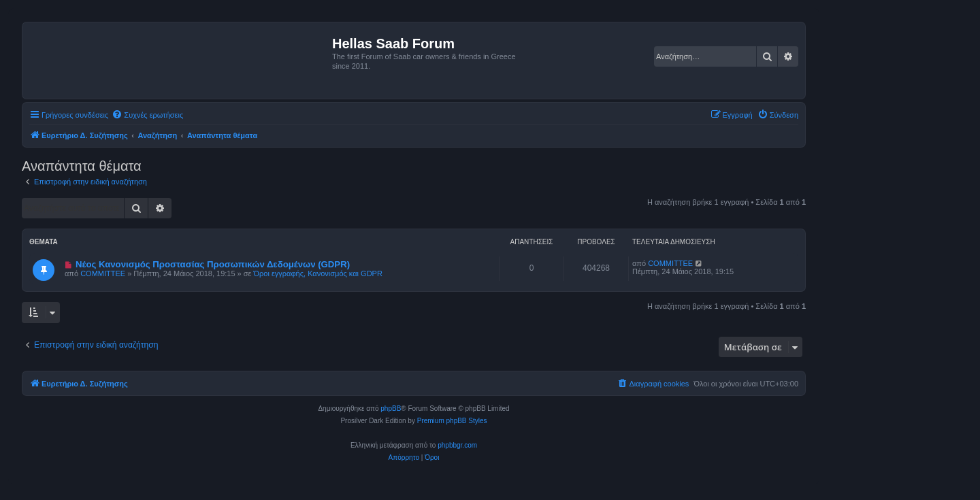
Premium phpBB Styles (452, 421)
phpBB (391, 409)
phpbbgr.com (457, 445)
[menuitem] (147, 115)
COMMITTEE (103, 273)
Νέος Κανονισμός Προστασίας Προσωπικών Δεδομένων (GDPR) (213, 264)
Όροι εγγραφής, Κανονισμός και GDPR (318, 273)
